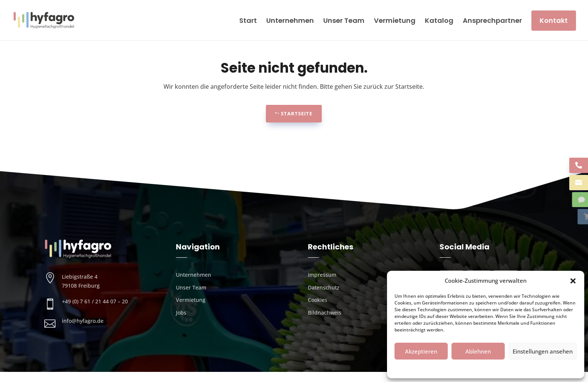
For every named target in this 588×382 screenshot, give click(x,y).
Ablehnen (478, 351)
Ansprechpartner (492, 20)
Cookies (456, 368)
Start (248, 20)
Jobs (181, 323)
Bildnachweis (325, 323)
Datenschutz (482, 368)
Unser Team (344, 20)
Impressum (512, 368)
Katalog (439, 20)
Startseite (297, 124)
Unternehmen (290, 20)
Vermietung (395, 20)
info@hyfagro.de (83, 331)
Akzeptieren (421, 351)
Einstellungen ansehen (543, 351)
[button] (573, 281)
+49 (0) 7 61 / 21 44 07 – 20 (95, 311)
